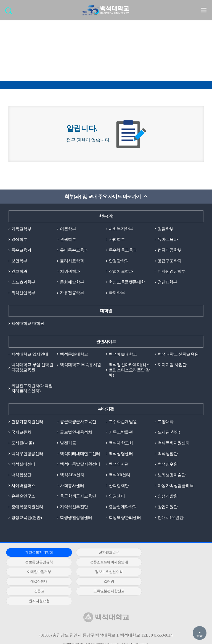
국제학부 (117, 293)
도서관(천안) (169, 432)
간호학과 (19, 272)
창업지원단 (168, 507)
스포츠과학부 (23, 282)
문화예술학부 (72, 282)
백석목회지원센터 (174, 443)
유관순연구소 (23, 497)
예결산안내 (37, 572)
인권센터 (117, 497)
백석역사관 (119, 465)
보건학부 (19, 261)
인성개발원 (168, 497)
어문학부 (68, 229)
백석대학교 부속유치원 (80, 365)
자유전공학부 (72, 293)
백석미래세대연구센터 (80, 454)
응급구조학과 (170, 261)
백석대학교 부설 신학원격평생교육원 (32, 368)
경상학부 (19, 240)
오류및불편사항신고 (37, 582)
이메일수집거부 (104, 562)
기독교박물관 (121, 432)
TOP (199, 636)
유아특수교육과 (74, 250)
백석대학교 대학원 (28, 324)
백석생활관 (168, 454)
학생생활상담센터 (76, 518)
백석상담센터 (121, 454)
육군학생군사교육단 (78, 497)
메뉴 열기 (204, 10)
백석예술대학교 (123, 354)
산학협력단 (119, 486)
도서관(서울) (23, 443)
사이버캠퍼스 (23, 486)
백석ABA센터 (72, 475)
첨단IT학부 (167, 282)
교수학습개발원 (123, 422)
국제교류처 (21, 432)
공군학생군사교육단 (78, 422)
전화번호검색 (104, 553)
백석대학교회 (121, 443)
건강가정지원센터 (27, 422)
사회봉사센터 (72, 486)
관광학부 (68, 240)
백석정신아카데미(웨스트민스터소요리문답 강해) (129, 370)
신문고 (170, 572)
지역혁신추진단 (74, 507)
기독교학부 (21, 229)
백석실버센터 (23, 465)
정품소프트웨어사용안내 (37, 562)
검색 (10, 13)
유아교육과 (168, 240)
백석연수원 (168, 465)
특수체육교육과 (123, 250)
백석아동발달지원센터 (80, 465)
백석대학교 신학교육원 (178, 354)
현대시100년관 (171, 518)
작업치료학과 (121, 272)
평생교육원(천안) (27, 518)
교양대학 (166, 422)
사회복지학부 (121, 229)
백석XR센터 (120, 475)
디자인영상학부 (172, 272)
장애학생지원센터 (27, 507)
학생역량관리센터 (125, 518)
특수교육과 (21, 250)
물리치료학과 (72, 261)
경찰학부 (166, 229)
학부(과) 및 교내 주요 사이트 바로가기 (103, 197)
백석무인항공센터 (27, 454)
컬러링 (104, 572)
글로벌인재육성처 (76, 432)
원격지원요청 (104, 582)
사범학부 (117, 240)
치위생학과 (70, 272)
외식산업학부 (23, 293)
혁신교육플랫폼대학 (127, 282)
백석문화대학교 (74, 354)
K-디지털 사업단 (172, 365)
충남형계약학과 (123, 507)
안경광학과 (119, 261)
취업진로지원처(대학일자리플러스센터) (32, 389)
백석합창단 (21, 475)
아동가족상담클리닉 (176, 486)
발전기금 (68, 443)
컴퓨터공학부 (170, 250)
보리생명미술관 (172, 475)
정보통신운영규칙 (170, 553)
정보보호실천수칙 (170, 562)
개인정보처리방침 (37, 553)
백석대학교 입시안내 (30, 354)
